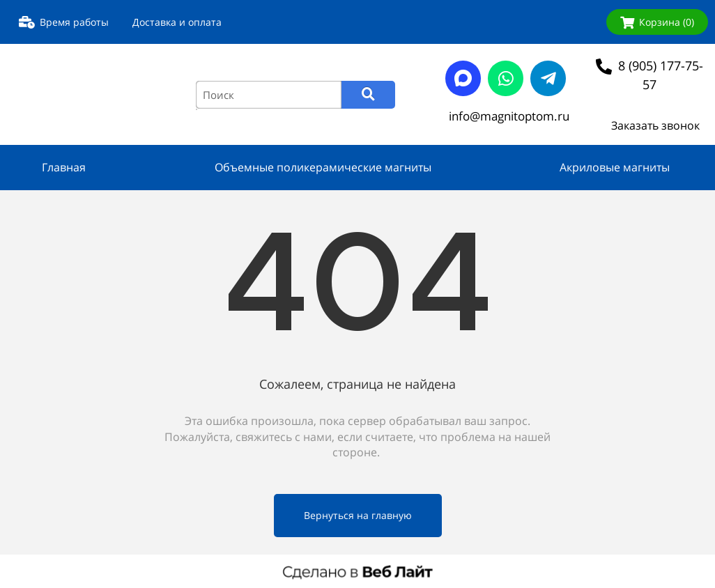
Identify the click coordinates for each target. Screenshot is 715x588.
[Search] (368, 95)
